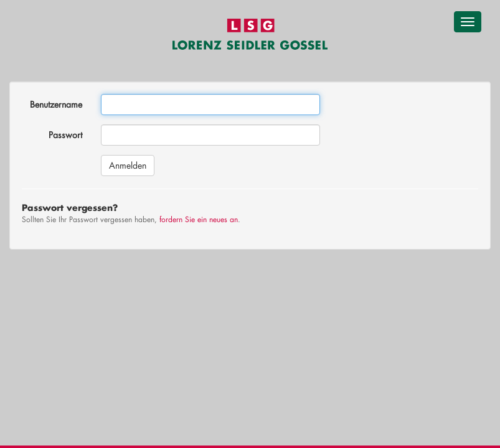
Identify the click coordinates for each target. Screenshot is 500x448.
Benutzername (56, 104)
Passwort (65, 135)
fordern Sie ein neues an (199, 219)
